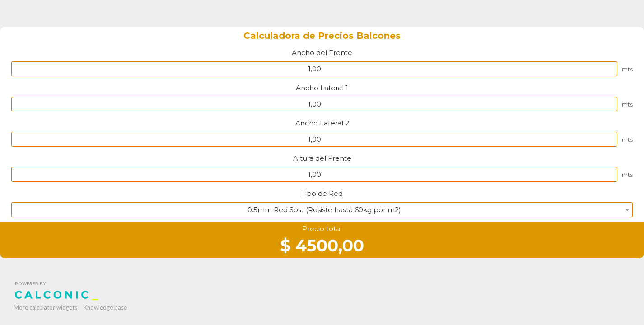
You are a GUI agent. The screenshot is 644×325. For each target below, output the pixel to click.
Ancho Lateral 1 (322, 88)
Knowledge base (105, 307)
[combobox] (322, 210)
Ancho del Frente (322, 53)
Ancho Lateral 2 (322, 123)
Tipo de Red (322, 193)
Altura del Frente (322, 158)
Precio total (322, 229)
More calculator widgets (45, 307)
